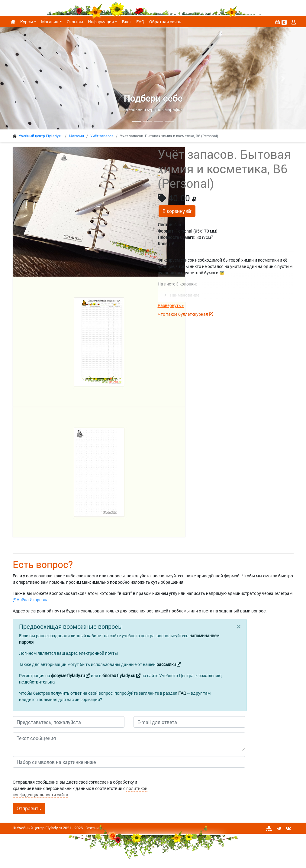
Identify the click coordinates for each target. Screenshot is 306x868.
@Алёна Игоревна (31, 600)
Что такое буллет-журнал (185, 314)
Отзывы (75, 22)
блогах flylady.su (121, 675)
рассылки (169, 664)
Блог (127, 22)
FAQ (140, 22)
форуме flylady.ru (71, 675)
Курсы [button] (27, 22)
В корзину (177, 211)
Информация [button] (101, 22)
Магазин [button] (50, 22)
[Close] (238, 626)
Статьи (92, 828)
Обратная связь (165, 22)
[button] (23, 78)
